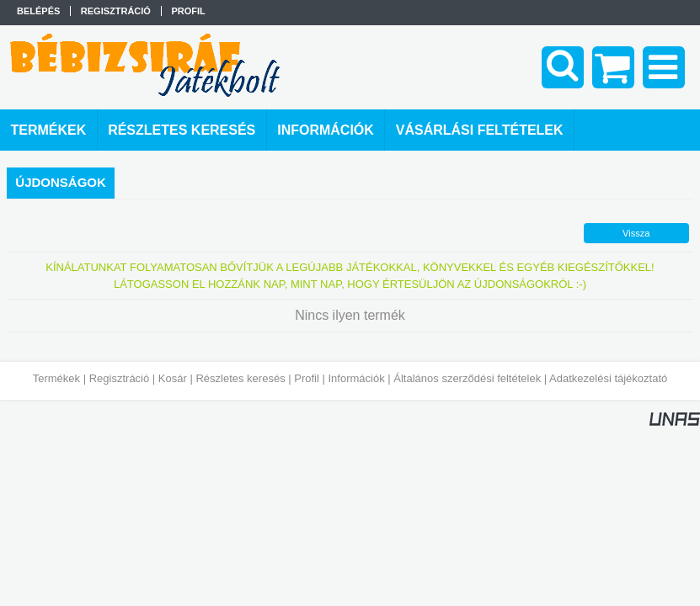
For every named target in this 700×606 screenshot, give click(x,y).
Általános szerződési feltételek (467, 378)
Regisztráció (120, 378)
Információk (356, 378)
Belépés (38, 11)
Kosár (173, 378)
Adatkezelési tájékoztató (608, 378)
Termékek (56, 378)
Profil (307, 378)
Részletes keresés (240, 378)
